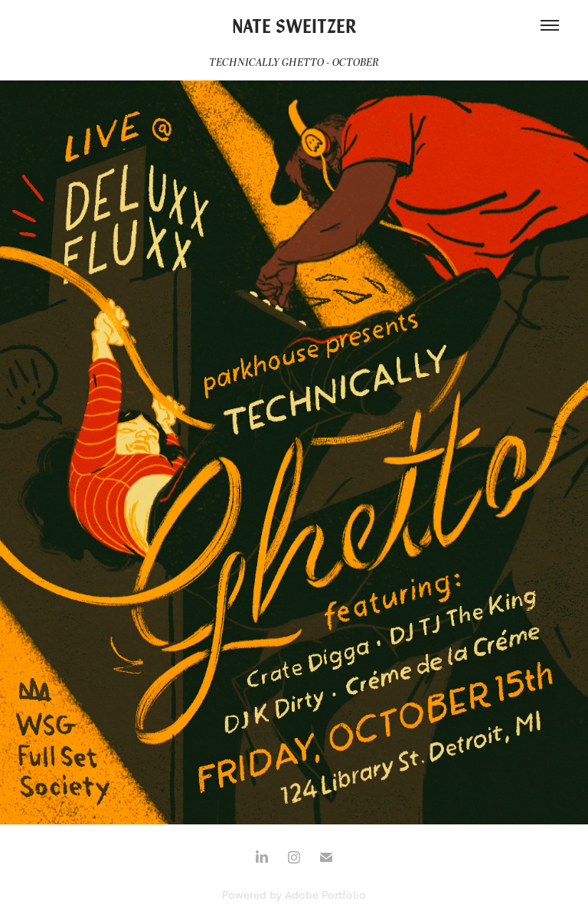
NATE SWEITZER (294, 25)
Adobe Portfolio (325, 895)
